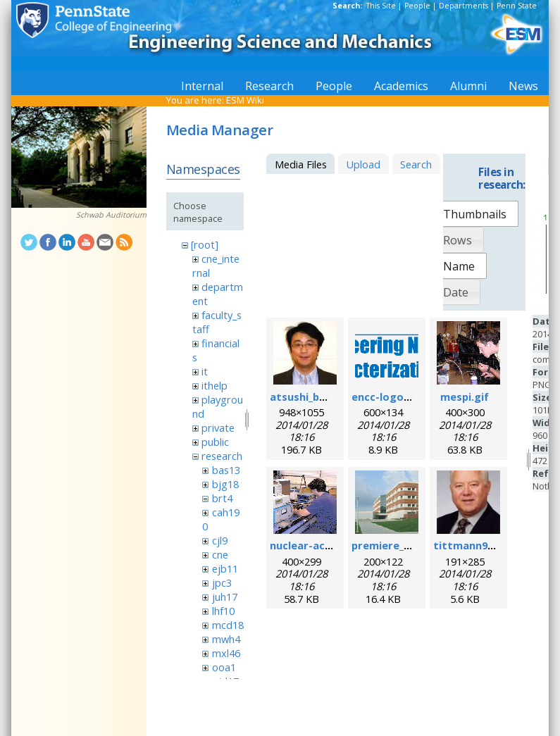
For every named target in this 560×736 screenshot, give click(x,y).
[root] (205, 244)
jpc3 (222, 582)
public (215, 442)
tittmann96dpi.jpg (480, 545)
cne (220, 554)
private (218, 428)
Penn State (517, 6)
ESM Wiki (245, 100)
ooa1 (224, 667)
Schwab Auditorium (111, 215)
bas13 (226, 470)
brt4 (222, 498)
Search (416, 164)
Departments (463, 6)
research (222, 456)
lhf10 (223, 611)
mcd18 (228, 625)
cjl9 (220, 540)
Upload (363, 164)
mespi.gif (465, 397)
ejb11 (225, 568)
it (205, 371)
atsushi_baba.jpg (313, 397)
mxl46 (226, 653)
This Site (381, 6)
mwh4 (226, 639)
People (417, 6)
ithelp (214, 385)
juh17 (225, 597)
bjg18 (225, 484)
